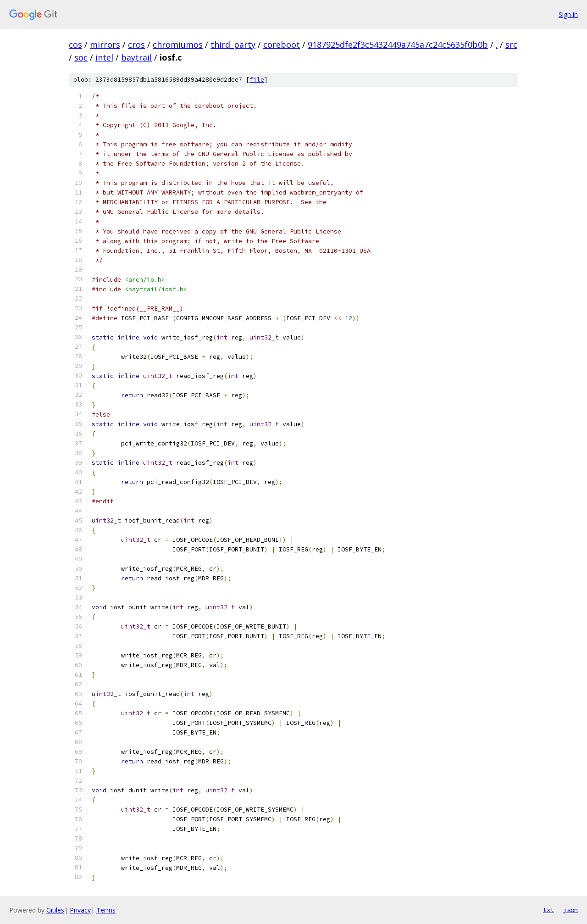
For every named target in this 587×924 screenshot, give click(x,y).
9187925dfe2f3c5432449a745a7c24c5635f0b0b (398, 45)
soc (81, 57)
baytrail (136, 57)
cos (75, 45)
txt (548, 910)
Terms (106, 910)
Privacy (80, 910)
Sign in (568, 14)
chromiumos (178, 45)
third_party (233, 45)
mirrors (105, 45)
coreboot (282, 45)
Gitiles (55, 910)
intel (104, 57)
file (257, 80)
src (511, 45)
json (570, 910)
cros (136, 45)
